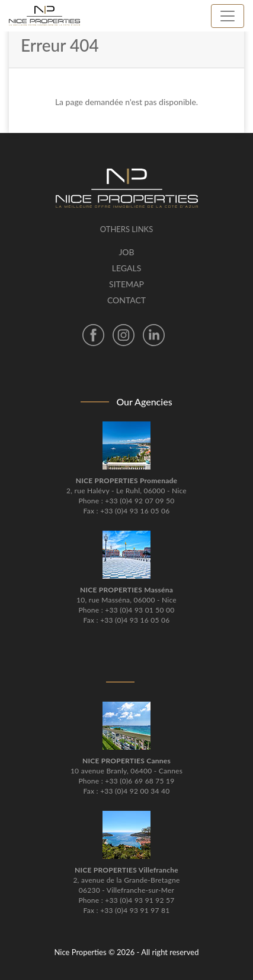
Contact (126, 300)
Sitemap (126, 284)
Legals (126, 268)
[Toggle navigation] (228, 16)
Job (126, 252)
